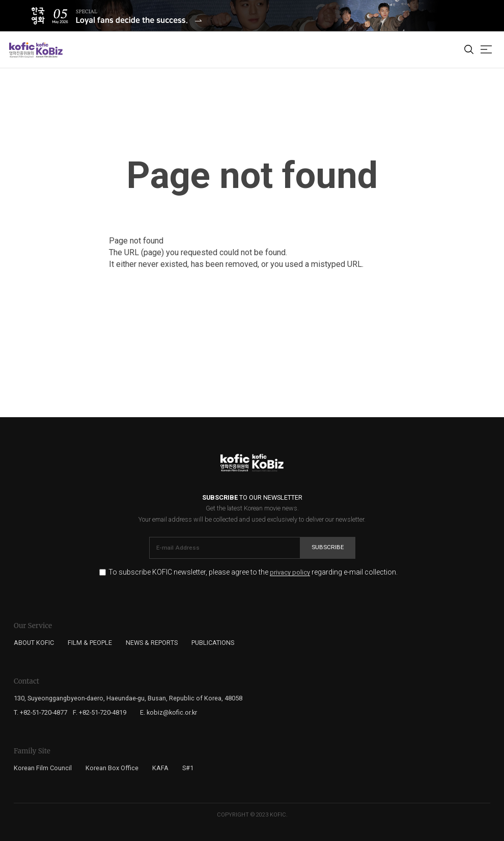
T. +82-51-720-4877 (40, 712)
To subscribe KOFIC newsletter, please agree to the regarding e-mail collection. (253, 572)
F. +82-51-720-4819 (100, 712)
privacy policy (290, 573)
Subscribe (328, 547)
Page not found (252, 175)
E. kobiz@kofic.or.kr (169, 712)
